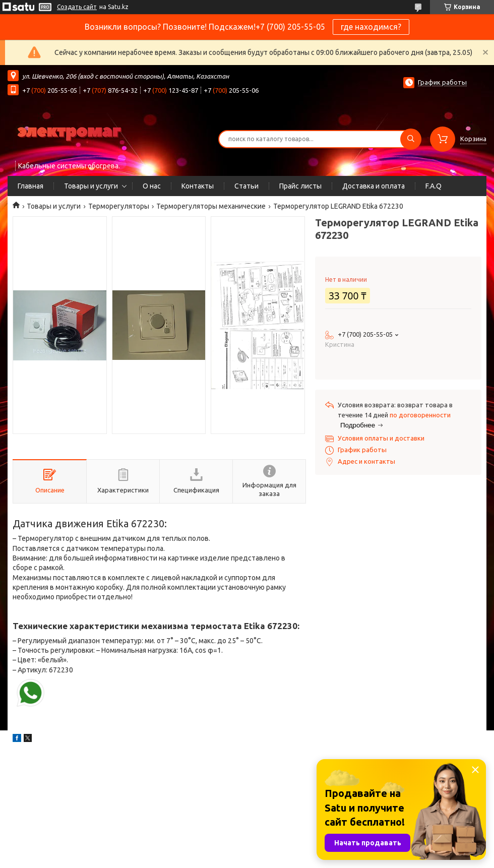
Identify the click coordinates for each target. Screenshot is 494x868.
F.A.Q (434, 186)
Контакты (198, 186)
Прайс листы (300, 186)
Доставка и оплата (374, 186)
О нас (152, 186)
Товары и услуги (91, 186)
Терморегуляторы (119, 206)
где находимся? (371, 27)
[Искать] (411, 139)
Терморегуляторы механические (211, 206)
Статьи (246, 186)
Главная (30, 186)
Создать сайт (77, 7)
